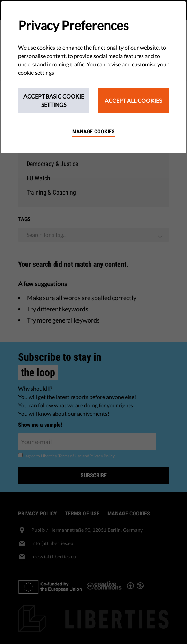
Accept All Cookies (133, 100)
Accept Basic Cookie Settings (54, 100)
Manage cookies (93, 132)
